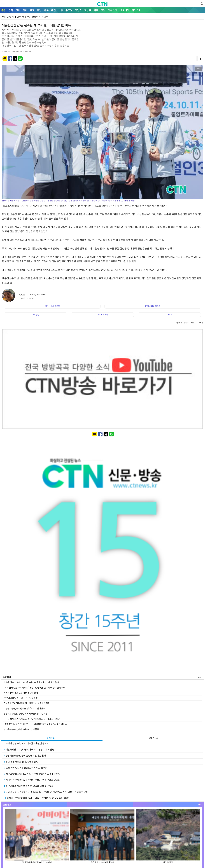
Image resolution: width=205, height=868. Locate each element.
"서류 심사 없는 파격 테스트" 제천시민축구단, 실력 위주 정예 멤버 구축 (34, 688)
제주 (96, 10)
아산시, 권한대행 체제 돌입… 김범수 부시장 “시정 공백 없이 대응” (36, 798)
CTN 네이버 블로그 (153, 306)
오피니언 (125, 10)
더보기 (200, 677)
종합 (4, 10)
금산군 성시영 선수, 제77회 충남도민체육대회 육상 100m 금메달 (32, 719)
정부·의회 (113, 10)
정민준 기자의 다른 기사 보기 (190, 322)
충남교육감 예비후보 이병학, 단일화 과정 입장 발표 (28, 786)
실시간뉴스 (52, 738)
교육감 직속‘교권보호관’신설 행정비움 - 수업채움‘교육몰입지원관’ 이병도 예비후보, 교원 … (47, 792)
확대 (198, 69)
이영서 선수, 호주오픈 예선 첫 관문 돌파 (21, 693)
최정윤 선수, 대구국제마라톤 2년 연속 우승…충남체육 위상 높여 (31, 682)
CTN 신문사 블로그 (52, 306)
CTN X (169, 315)
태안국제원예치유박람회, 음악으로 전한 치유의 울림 (29, 749)
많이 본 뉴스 (153, 738)
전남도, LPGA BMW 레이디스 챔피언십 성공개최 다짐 (27, 703)
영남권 (78, 10)
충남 (39, 10)
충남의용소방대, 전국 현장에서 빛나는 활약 (25, 755)
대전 (53, 10)
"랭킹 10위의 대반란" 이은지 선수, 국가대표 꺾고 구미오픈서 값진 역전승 (35, 724)
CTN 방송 (35, 315)
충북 (46, 10)
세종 (61, 10)
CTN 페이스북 (102, 315)
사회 (25, 10)
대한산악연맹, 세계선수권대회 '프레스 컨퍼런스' (24, 708)
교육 (32, 10)
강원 (103, 10)
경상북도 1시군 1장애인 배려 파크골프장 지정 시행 (25, 714)
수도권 (69, 10)
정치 (11, 10)
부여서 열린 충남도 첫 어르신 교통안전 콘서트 (26, 743)
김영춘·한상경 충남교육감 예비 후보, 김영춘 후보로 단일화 (32, 780)
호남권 (88, 10)
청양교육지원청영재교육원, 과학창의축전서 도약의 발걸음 (32, 774)
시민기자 (136, 10)
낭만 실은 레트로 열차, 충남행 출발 (21, 762)
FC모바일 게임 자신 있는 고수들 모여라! (21, 698)
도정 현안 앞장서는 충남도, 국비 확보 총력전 (25, 768)
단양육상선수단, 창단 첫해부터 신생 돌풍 (21, 729)
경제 (18, 10)
